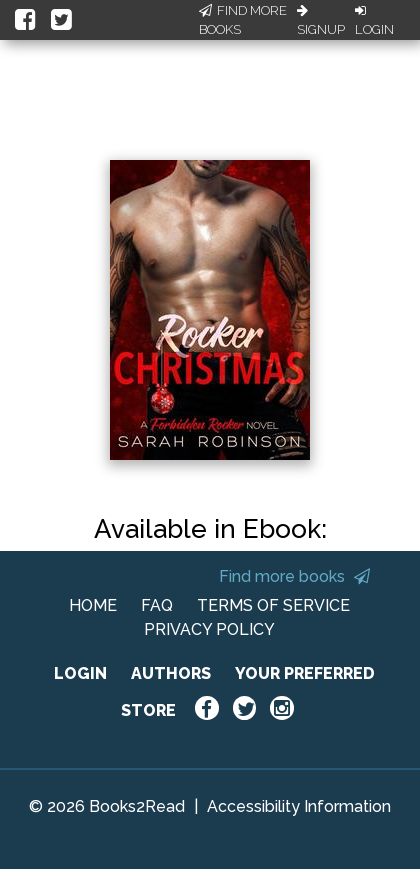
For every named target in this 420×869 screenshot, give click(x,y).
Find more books (294, 576)
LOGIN (80, 673)
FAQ (157, 605)
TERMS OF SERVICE (273, 605)
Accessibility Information (299, 806)
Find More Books (243, 20)
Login (374, 21)
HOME (93, 605)
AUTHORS (171, 673)
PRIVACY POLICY (209, 629)
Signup (321, 21)
